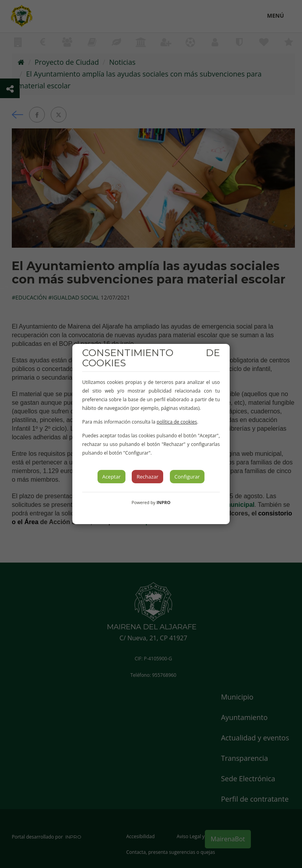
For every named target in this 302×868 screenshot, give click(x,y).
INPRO (164, 502)
